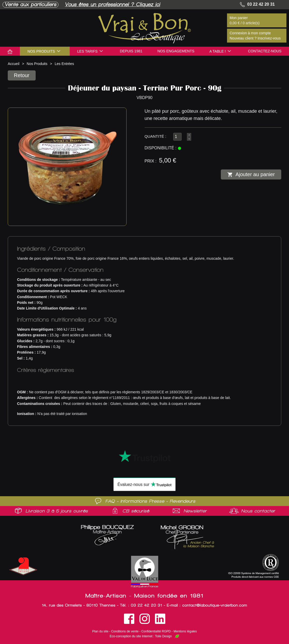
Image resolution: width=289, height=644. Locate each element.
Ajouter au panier (251, 175)
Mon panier (239, 18)
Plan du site (100, 631)
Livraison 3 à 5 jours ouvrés (57, 511)
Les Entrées (64, 64)
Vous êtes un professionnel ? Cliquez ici (112, 5)
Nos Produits (37, 64)
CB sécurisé (136, 511)
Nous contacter (258, 511)
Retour (22, 75)
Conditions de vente (125, 631)
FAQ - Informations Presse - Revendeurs (150, 501)
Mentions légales (185, 631)
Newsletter (195, 511)
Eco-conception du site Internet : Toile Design (141, 636)
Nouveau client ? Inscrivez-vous (255, 38)
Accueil (14, 64)
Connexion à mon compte (250, 33)
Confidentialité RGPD (156, 631)
